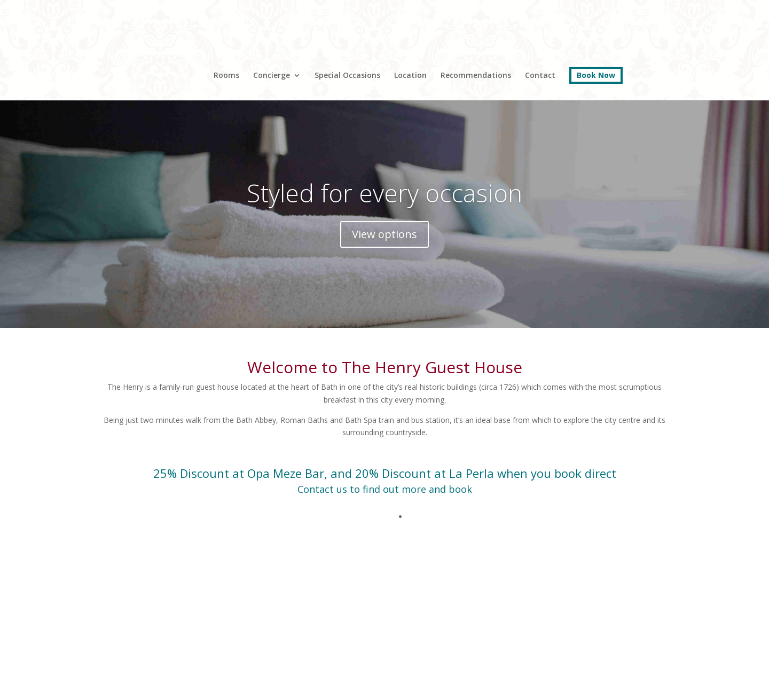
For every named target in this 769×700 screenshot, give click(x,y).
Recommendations (476, 76)
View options (384, 234)
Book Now (596, 75)
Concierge (272, 76)
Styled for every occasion (384, 193)
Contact (540, 76)
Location (410, 76)
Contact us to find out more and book (385, 489)
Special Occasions (347, 76)
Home (173, 62)
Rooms (226, 76)
